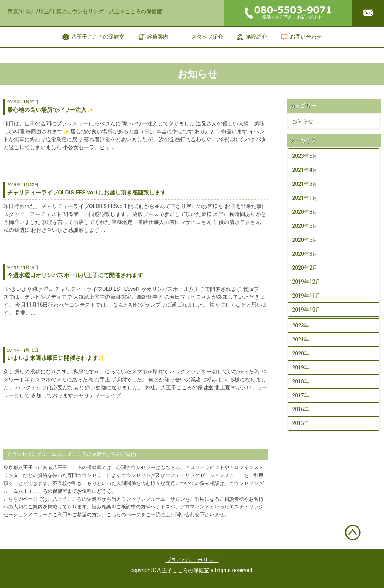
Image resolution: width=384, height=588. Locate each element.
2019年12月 (306, 282)
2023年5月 (305, 156)
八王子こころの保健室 (98, 37)
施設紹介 (256, 37)
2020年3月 (305, 254)
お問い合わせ (306, 37)
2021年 (301, 340)
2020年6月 (305, 226)
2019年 (301, 367)
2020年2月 (305, 268)
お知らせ (303, 121)
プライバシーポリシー (192, 560)
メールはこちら (368, 13)
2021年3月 (305, 184)
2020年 (301, 353)
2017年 (301, 395)
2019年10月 (306, 310)
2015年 (301, 423)
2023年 (301, 326)
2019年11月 (306, 296)
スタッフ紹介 (207, 37)
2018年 (301, 381)
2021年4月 (305, 170)
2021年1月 (305, 198)
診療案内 (158, 37)
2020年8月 (305, 212)
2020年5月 (305, 240)
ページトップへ (353, 532)
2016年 (301, 409)
